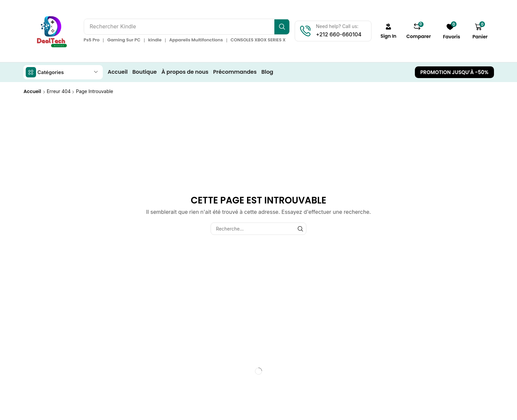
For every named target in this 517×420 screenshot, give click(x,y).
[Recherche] (284, 27)
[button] (390, 31)
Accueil (33, 91)
